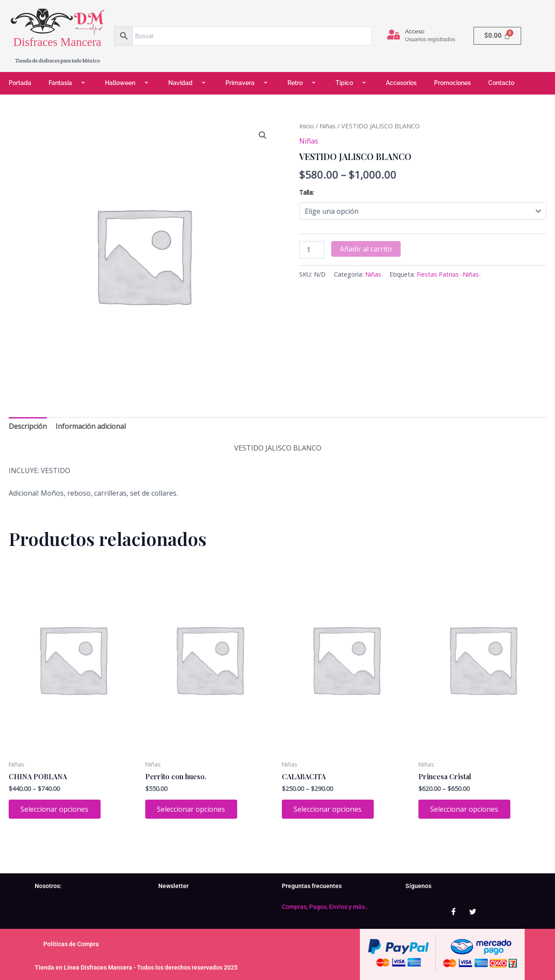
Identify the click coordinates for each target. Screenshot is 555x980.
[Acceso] (393, 34)
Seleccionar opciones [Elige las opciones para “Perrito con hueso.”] (192, 810)
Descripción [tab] (28, 426)
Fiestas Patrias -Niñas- (449, 274)
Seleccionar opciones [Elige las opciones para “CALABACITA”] (329, 810)
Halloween (128, 83)
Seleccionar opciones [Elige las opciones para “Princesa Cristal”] (465, 810)
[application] (75, 83)
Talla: (307, 192)
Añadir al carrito (366, 249)
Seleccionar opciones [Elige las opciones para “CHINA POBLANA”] (56, 810)
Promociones (452, 83)
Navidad (188, 83)
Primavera (248, 83)
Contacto (501, 83)
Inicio (307, 126)
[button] (263, 135)
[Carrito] (497, 36)
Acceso (415, 31)
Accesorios (401, 83)
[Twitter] (473, 911)
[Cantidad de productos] (312, 250)
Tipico (352, 83)
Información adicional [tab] (91, 426)
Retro (303, 83)
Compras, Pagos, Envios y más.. (325, 907)
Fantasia (68, 83)
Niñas (328, 126)
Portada (20, 83)
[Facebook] (454, 911)
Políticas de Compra (71, 944)
